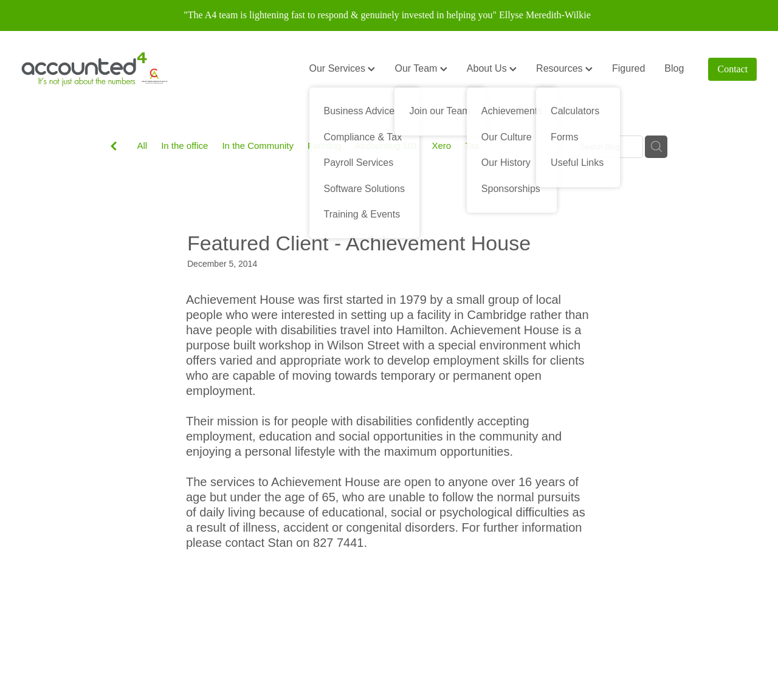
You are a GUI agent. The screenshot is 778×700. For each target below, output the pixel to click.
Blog (674, 68)
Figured (628, 68)
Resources (564, 68)
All (143, 146)
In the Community (258, 146)
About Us (492, 68)
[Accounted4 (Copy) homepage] (95, 69)
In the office (184, 146)
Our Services (343, 68)
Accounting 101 (386, 146)
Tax (472, 146)
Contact (733, 69)
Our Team (421, 68)
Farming (324, 146)
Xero (441, 146)
